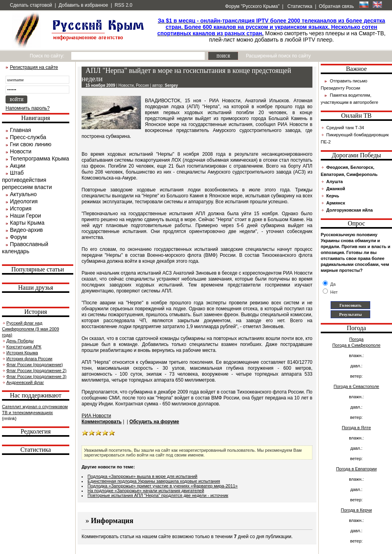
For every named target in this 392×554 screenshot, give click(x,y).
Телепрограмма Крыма (39, 159)
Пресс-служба (28, 137)
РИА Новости (96, 416)
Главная (20, 130)
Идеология (24, 201)
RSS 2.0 (123, 5)
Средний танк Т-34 (345, 128)
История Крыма (22, 353)
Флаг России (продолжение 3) (36, 376)
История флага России (29, 359)
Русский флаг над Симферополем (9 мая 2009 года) (30, 329)
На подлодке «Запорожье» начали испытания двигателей (146, 491)
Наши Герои (26, 216)
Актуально (23, 194)
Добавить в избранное (83, 5)
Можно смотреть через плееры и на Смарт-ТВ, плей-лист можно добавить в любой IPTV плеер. (271, 30)
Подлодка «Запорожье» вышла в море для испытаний (143, 476)
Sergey (171, 85)
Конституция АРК (24, 347)
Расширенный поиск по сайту (278, 56)
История (21, 208)
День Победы (20, 341)
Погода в (356, 345)
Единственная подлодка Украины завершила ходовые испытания (154, 481)
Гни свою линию (31, 144)
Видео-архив (26, 230)
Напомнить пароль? (28, 108)
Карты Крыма (27, 223)
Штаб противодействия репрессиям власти (27, 180)
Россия (142, 85)
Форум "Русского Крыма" (252, 6)
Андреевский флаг (25, 382)
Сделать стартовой (31, 5)
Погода (356, 339)
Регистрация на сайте (34, 67)
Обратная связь (336, 6)
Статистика (299, 6)
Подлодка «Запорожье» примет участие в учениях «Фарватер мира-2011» (163, 486)
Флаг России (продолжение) (35, 365)
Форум (18, 237)
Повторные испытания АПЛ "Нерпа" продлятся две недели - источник (158, 495)
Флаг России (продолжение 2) (36, 371)
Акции (18, 166)
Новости (21, 151)
